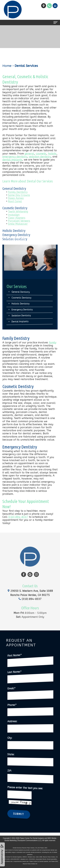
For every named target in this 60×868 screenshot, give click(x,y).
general (29, 154)
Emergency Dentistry (25, 310)
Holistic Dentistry (24, 304)
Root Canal (15, 207)
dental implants (12, 160)
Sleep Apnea (16, 204)
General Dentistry (14, 194)
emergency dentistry (15, 157)
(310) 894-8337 (18, 517)
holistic (52, 154)
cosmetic (41, 154)
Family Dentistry (18, 197)
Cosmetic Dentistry (15, 213)
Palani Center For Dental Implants (32, 838)
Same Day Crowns (19, 200)
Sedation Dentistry (15, 244)
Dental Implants (23, 322)
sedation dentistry (40, 157)
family (53, 342)
